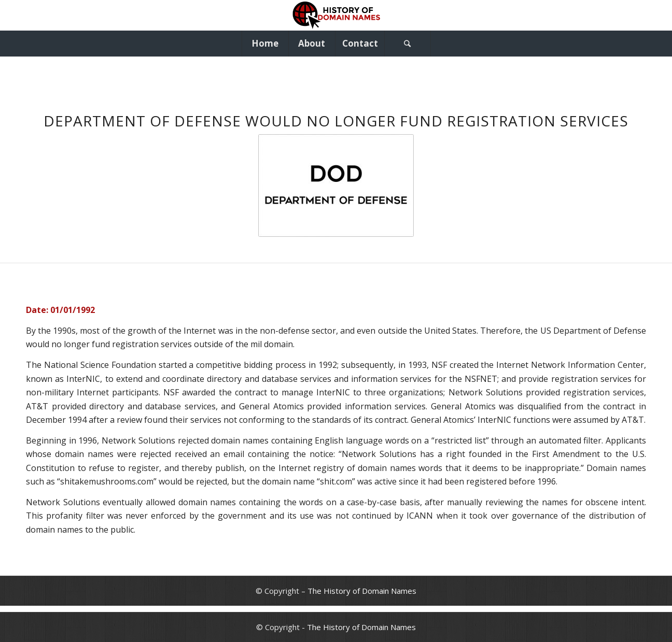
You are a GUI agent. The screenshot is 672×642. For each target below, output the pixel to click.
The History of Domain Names (362, 591)
